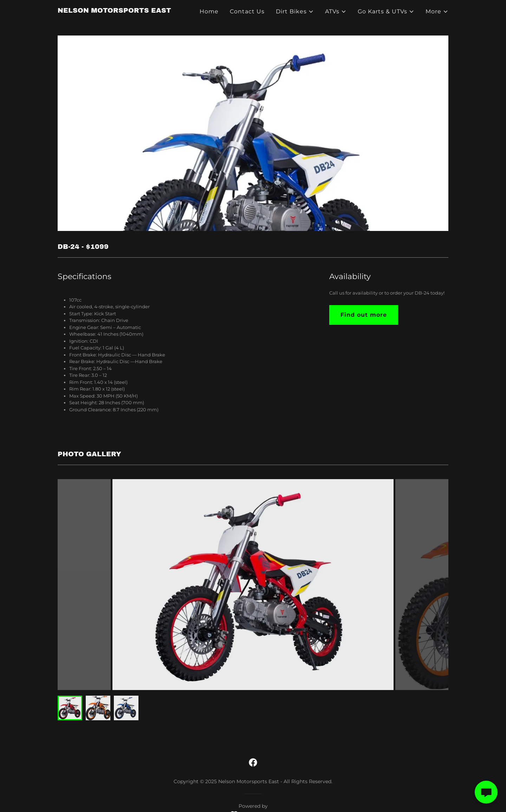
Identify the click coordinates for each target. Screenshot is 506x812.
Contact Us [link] (247, 11)
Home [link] (209, 11)
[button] (295, 12)
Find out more (364, 315)
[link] (114, 11)
